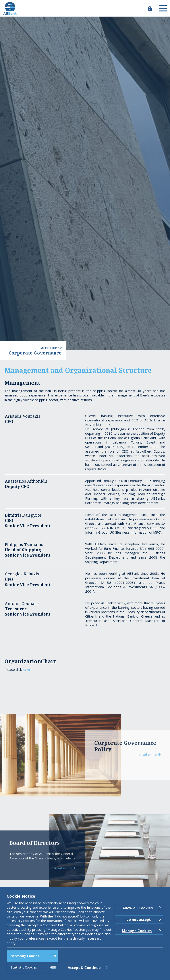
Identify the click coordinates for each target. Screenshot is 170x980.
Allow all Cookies (138, 908)
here (26, 669)
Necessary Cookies (34, 956)
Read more (148, 754)
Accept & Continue (84, 968)
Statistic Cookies (34, 967)
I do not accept (138, 919)
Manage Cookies (137, 931)
